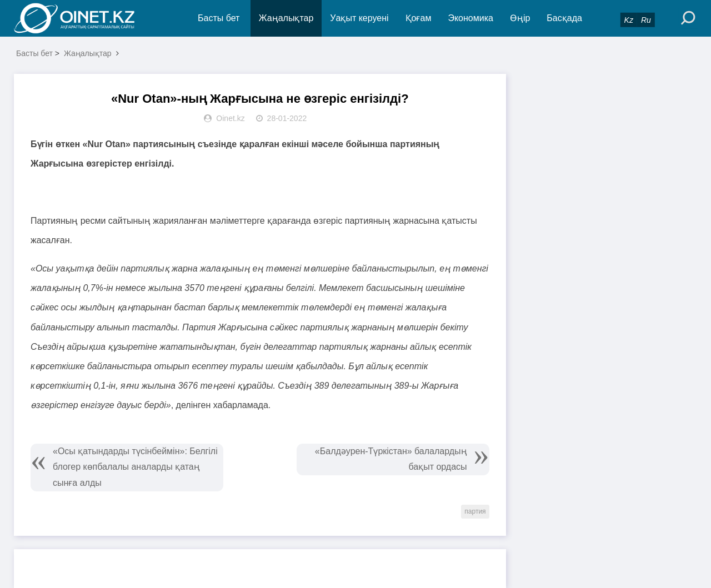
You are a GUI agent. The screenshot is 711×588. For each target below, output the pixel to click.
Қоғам (419, 18)
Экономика (470, 18)
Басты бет (219, 18)
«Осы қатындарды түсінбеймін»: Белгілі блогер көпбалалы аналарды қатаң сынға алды (135, 467)
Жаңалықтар (286, 18)
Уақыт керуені (359, 18)
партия (475, 511)
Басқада (564, 18)
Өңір (520, 18)
